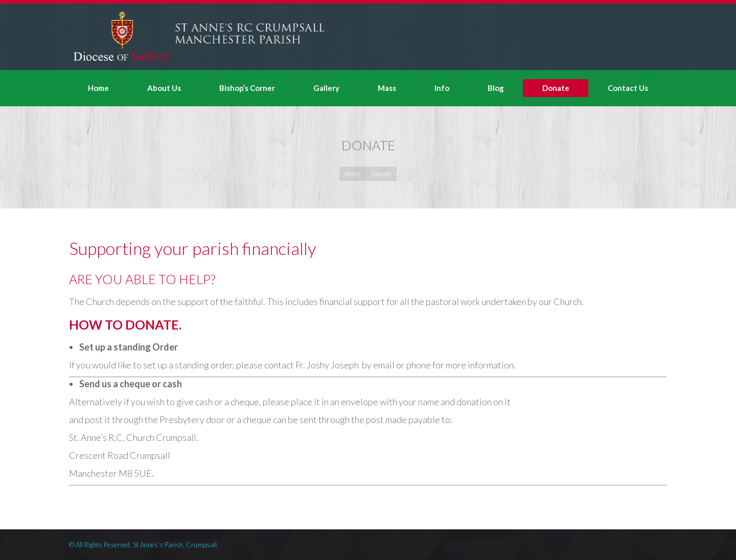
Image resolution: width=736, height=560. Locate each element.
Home (353, 174)
